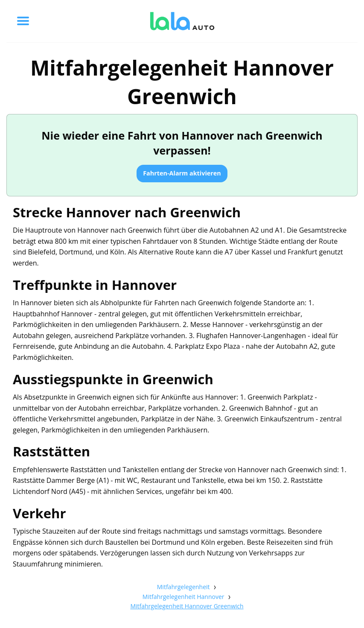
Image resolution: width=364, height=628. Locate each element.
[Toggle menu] (23, 21)
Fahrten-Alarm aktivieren (182, 173)
